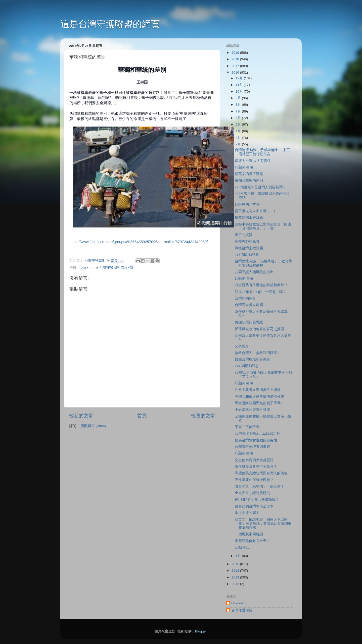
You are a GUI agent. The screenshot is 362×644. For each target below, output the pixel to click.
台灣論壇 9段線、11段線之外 (257, 433)
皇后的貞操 (244, 235)
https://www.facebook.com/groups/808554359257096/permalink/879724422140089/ (139, 242)
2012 (236, 584)
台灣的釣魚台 (245, 298)
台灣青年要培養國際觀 (252, 447)
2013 (236, 577)
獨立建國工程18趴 (249, 218)
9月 (239, 98)
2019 (236, 53)
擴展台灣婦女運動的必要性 (256, 440)
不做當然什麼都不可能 (252, 410)
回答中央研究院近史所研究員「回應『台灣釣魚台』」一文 (263, 226)
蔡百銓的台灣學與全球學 (254, 506)
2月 (239, 144)
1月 (239, 556)
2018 (236, 59)
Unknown (238, 603)
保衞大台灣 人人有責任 (253, 161)
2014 (236, 571)
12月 (240, 78)
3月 (239, 138)
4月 (239, 131)
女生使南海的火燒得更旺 (254, 460)
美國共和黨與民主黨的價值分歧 (259, 397)
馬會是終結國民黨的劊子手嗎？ (259, 403)
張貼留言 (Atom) (93, 426)
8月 (239, 105)
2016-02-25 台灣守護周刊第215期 (107, 268)
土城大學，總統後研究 (252, 493)
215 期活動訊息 (247, 255)
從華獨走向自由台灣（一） (256, 211)
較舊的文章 (203, 416)
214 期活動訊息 (247, 366)
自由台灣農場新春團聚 (252, 359)
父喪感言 (242, 346)
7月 (239, 111)
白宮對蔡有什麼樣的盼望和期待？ (261, 285)
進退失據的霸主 (247, 513)
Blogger (201, 631)
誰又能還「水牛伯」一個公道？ (259, 486)
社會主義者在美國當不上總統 (258, 390)
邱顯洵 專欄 (244, 167)
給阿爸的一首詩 (247, 204)
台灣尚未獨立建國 (249, 305)
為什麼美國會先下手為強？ (256, 467)
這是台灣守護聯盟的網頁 (110, 24)
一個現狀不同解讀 (249, 534)
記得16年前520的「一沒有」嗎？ (261, 292)
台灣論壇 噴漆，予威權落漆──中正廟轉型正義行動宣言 (262, 152)
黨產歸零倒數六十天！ (252, 541)
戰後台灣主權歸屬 (249, 248)
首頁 (142, 416)
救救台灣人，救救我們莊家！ (258, 353)
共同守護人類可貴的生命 (254, 272)
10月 (240, 92)
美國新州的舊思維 (249, 322)
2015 (236, 564)
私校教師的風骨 (247, 241)
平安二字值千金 (247, 427)
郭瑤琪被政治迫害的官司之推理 (259, 329)
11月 (240, 85)
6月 (239, 118)
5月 (239, 124)
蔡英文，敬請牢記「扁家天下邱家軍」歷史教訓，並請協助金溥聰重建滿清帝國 (263, 524)
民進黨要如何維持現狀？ (254, 480)
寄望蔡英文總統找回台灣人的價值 (261, 473)
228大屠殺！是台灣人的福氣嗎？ (261, 187)
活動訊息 (242, 547)
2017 (236, 66)
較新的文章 (81, 416)
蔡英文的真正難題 (249, 174)
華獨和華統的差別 (249, 181)
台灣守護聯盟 (242, 610)
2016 (236, 72)
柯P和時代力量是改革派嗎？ (257, 500)
